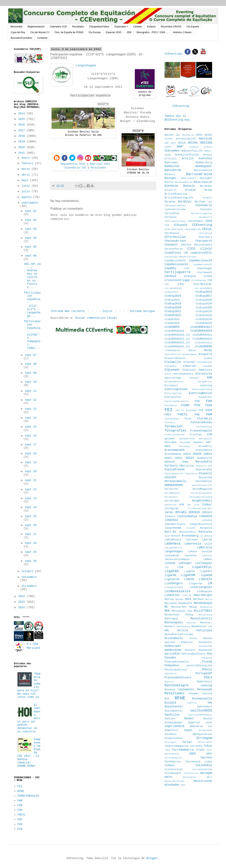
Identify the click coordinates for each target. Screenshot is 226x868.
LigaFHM (188, 575)
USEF (209, 754)
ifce (197, 505)
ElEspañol (170, 366)
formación (174, 426)
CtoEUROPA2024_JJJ (177, 347)
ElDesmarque (205, 362)
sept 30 (31, 561)
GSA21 (208, 454)
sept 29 (31, 552)
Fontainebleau (201, 422)
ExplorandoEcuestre (177, 401)
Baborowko (171, 163)
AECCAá (206, 143)
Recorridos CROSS (171, 27)
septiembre (30, 203)
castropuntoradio (175, 221)
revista (207, 694)
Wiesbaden (172, 785)
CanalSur (206, 210)
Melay (193, 607)
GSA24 (190, 458)
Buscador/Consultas (21, 38)
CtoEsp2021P (204, 312)
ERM (210, 378)
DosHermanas (190, 354)
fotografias (176, 431)
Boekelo (189, 186)
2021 (22, 153)
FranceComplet (201, 431)
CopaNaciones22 (175, 261)
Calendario (204, 205)
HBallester (187, 466)
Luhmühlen (172, 595)
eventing (206, 386)
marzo (26, 169)
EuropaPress (205, 382)
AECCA (182, 143)
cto (181, 284)
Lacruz (207, 540)
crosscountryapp (177, 280)
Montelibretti (201, 619)
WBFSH (168, 777)
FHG (197, 415)
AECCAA (193, 143)
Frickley (196, 435)
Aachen (169, 135)
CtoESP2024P (204, 323)
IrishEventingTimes (200, 509)
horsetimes (172, 501)
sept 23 (31, 498)
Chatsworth (204, 241)
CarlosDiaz (172, 213)
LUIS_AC (187, 595)
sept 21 (31, 480)
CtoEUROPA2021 (202, 335)
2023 (22, 602)
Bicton (169, 182)
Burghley (185, 202)
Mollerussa (205, 615)
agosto (27, 197)
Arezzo (208, 155)
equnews (194, 378)
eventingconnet (176, 389)
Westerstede (203, 781)
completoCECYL (201, 253)
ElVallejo (189, 370)
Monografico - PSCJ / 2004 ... (152, 32)
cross (208, 276)
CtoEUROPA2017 (201, 327)
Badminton (172, 166)
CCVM (167, 229)
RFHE (21, 791)
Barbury (170, 175)
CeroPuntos (172, 233)
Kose (167, 536)
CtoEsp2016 (173, 296)
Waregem (206, 773)
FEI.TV (180, 410)
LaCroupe (192, 540)
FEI (20, 786)
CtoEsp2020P (204, 308)
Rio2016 (170, 703)
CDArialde (177, 229)
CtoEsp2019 (173, 304)
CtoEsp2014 (171, 292)
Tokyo (208, 746)
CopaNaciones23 (200, 261)
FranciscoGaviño (175, 435)
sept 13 (31, 409)
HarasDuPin (204, 462)
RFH (167, 699)
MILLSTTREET (203, 611)
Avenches (205, 158)
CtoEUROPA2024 (203, 343)
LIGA (180, 567)
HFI (210, 466)
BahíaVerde (173, 170)
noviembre (29, 577)
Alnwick (194, 147)
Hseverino (170, 505)
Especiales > (121, 27)
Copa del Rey (18, 32)
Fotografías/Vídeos (99, 27)
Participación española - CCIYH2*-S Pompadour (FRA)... (33, 335)
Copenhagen (205, 268)
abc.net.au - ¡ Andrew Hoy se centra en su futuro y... (33, 276)
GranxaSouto (204, 450)
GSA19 (187, 454)
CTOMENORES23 (173, 350)
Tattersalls (205, 742)
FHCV (168, 415)
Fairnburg (170, 406)
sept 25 (31, 516)
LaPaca (192, 552)
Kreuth (176, 536)
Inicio (107, 311)
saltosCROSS (201, 711)
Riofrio (192, 703)
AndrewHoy (172, 151)
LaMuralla (205, 547)
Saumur (189, 718)
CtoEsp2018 (172, 300)
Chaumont (171, 245)
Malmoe (179, 599)
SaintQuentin (174, 711)
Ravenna (170, 690)
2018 (22, 136)
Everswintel (173, 397)
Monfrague (171, 619)
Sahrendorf (205, 707)
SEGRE (209, 723)
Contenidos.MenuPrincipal (181, 257)
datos (192, 350)
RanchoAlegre (177, 685)
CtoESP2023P (204, 320)
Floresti (170, 423)
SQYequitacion (202, 734)
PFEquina (207, 658)
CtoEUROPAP (204, 347)
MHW (190, 611)
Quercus (169, 682)
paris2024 (172, 654)
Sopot (188, 730)
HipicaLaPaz (204, 470)
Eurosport (171, 386)
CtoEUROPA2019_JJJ (177, 335)
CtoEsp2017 (204, 296)
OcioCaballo (174, 638)
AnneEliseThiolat (187, 155)
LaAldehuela (173, 540)
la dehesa (206, 536)
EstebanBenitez (174, 382)
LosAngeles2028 (174, 587)
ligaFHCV (206, 572)
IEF (189, 505)
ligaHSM (206, 575)
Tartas (187, 742)
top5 (167, 750)
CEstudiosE (205, 233)
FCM (20, 805)
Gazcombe (185, 442)
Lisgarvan (196, 584)
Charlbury (205, 237)
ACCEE (208, 135)
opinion (170, 642)
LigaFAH (172, 571)
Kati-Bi (170, 532)
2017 (22, 130)
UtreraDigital (173, 758)
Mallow (169, 599)
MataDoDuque (203, 603)
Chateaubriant (175, 241)
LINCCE (189, 579)
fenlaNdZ (191, 410)
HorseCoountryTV (202, 485)
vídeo (208, 762)
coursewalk (205, 272)
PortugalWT (204, 673)
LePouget (185, 563)
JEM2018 (194, 512)
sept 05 (31, 247)
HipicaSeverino (174, 474)
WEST (209, 777)
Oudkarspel (173, 646)
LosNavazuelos (178, 591)
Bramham (190, 190)
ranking (206, 686)
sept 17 (31, 445)
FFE (201, 410)
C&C (210, 202)
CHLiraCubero (203, 245)
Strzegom (204, 738)
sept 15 (31, 427)
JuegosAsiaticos (201, 524)
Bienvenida (16, 27)
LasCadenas (172, 556)
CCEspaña (181, 225)
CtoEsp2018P (204, 300)
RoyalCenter (174, 707)
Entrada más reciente (68, 311)
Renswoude (205, 689)
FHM (20, 801)
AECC (173, 143)
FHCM (209, 410)
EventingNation (200, 393)
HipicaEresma (175, 469)
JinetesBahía (187, 516)
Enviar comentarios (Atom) (96, 318)
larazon (207, 552)
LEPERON (170, 563)
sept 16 (31, 436)
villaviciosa (174, 770)
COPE (187, 268)
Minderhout (172, 615)
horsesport (171, 497)
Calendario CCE (58, 27)
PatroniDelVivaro (193, 654)
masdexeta (185, 603)
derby (208, 350)
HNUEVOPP (170, 478)
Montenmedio (174, 623)
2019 (22, 142)
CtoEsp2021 (173, 311)
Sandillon (172, 715)
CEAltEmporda (193, 229)
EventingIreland (202, 389)
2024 (22, 607)
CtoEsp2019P (204, 304)
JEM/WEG (181, 512)
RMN (210, 703)
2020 (22, 147)
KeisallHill (188, 532)
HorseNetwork (173, 493)
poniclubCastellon (199, 666)
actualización (186, 139)
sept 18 (31, 454)
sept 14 (31, 418)
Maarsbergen (203, 595)
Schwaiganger (174, 723)
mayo (26, 180)
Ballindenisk (203, 170)
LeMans (208, 559)
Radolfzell (205, 682)
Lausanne (191, 556)
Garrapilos (205, 439)
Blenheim (171, 186)
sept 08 (31, 364)
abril (26, 175)
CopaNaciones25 (203, 265)
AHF (180, 147)
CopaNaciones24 (176, 264)
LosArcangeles (201, 587)
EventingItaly (173, 393)
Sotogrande (205, 730)
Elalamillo (173, 362)
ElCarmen (189, 362)
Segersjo (194, 723)
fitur (188, 419)
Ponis (207, 670)
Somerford (171, 730)
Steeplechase (174, 738)
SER (210, 726)
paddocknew (173, 650)
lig (167, 567)
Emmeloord (205, 370)
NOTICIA (183, 631)
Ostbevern (205, 642)
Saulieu (170, 719)
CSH (167, 284)
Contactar (42, 38)
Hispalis (205, 473)
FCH (20, 829)
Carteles (138, 27)
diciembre (29, 586)
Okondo (208, 638)
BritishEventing (176, 194)
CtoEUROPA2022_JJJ (177, 339)
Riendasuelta (202, 699)
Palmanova (205, 650)
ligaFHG (170, 575)
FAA (197, 401)
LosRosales (205, 592)
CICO (191, 249)
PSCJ (208, 677)
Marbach (198, 599)
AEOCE (168, 147)
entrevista (204, 374)
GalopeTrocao (187, 439)
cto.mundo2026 (203, 288)
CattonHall (196, 221)
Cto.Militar (203, 284)
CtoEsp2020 (173, 308)
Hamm (185, 462)
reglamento (186, 689)
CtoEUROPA (172, 327)
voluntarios (191, 773)
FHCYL (22, 815)
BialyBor (206, 178)
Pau (210, 654)
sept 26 (31, 525)
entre (168, 374)
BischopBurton (184, 182)
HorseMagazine (202, 489)
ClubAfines (173, 253)
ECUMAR (208, 358)
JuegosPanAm (173, 528)
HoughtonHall (202, 501)
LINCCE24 (205, 579)
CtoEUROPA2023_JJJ (177, 343)
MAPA (188, 599)
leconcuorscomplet (177, 559)
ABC (178, 135)
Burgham (170, 202)
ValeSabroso (173, 762)
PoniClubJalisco (176, 670)
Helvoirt (201, 466)
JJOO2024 (171, 520)
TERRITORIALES (28, 796)
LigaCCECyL (202, 567)
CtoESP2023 (172, 320)
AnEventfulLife (192, 151)
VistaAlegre (173, 773)
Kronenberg (190, 536)
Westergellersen (175, 781)
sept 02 (31, 220)
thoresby (196, 746)
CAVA (209, 221)
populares (170, 674)
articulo (170, 159)
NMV (167, 631)
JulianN (191, 528)
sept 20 (31, 471)
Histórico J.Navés (182, 32)
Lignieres (172, 579)
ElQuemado (172, 370)
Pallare (190, 650)
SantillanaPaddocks (200, 715)
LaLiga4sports (173, 548)
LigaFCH (190, 572)
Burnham (200, 202)
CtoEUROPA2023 (202, 339)
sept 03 (31, 229)
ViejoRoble (204, 765)
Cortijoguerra (178, 272)
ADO (167, 143)
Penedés (170, 658)
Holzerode (205, 478)
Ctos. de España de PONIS (69, 32)
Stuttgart (170, 742)
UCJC (209, 750)
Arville (188, 158)
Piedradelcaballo (177, 662)
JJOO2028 (207, 520)
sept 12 (31, 400)
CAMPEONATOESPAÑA (175, 210)
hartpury (171, 466)
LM (210, 583)
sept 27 (31, 534)
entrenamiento (183, 374)
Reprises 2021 (100, 164)
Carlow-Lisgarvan (202, 213)
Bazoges (170, 178)
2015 (22, 119)
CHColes (186, 245)
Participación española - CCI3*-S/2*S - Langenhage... (33, 304)
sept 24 (31, 507)
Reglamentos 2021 (73, 164)
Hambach (170, 462)
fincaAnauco (172, 419)
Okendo (193, 638)
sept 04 (31, 238)
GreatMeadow (173, 454)
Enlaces (151, 27)
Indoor (207, 505)
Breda (208, 190)
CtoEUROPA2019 (201, 331)
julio (26, 191)
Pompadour (172, 665)
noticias (204, 630)
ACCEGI (169, 139)
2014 (22, 114)
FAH (20, 810)
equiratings (173, 378)
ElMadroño (190, 366)
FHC (20, 820)
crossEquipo (199, 280)
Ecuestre (205, 354)
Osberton (187, 642)
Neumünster (199, 627)
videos (169, 765)
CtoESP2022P (204, 316)
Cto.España (193, 27)
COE (186, 253)
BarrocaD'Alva (199, 174)
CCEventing (181, 106)
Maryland (170, 603)
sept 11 (31, 391)
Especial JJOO (114, 32)
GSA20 (197, 454)
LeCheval (207, 556)
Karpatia (206, 528)
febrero (28, 163)
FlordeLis (205, 419)
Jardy (169, 512)
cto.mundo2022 (173, 288)
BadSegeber (204, 166)
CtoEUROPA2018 (174, 331)
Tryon (200, 750)
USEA (192, 754)
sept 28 (31, 543)
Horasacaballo (175, 481)
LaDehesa (173, 544)
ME (166, 607)
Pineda (207, 662)
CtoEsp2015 (204, 292)
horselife (171, 489)
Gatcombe (170, 442)
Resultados (78, 27)
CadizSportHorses (175, 206)
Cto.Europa (95, 32)
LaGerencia (193, 544)
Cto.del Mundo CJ (40, 32)
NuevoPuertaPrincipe (179, 634)
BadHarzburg (204, 163)
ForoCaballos (204, 427)
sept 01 (31, 211)
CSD (210, 280)
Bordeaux (206, 186)
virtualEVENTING (202, 770)
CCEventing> (175, 54)
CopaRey (170, 268)
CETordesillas (175, 237)
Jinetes (170, 517)
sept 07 (31, 355)
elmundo (207, 366)
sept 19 (31, 462)
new (210, 627)
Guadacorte (205, 458)
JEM (129, 32)
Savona (208, 719)
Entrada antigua (142, 311)
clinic (206, 249)
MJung (189, 615)
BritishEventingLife (179, 198)
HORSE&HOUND (174, 485)
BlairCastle (203, 182)
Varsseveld (193, 762)
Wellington (189, 777)
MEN (167, 611)
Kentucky (205, 532)
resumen (193, 694)
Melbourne (206, 607)
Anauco (208, 147)
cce (167, 225)
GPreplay (185, 446)
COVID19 (170, 276)
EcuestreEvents (175, 358)
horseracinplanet (202, 493)
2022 (22, 596)
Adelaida (205, 139)
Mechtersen (179, 607)
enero (26, 158)
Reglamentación (36, 27)
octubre (28, 571)
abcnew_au (188, 135)
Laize (208, 544)
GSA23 (179, 458)
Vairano (206, 758)
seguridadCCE (175, 726)
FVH (20, 824)
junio (26, 186)
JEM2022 (207, 513)
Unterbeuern (172, 754)
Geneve (198, 442)
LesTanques (204, 563)
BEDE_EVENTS (188, 178)
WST (183, 785)
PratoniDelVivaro (178, 678)
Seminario (196, 726)
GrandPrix (205, 446)
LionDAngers (174, 583)
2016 (22, 125)
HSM (182, 505)
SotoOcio (170, 734)
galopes (170, 439)
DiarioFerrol (173, 354)
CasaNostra (205, 217)
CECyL (207, 229)
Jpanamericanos (175, 524)
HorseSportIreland (201, 497)
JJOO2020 (205, 516)
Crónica (190, 276)
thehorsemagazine (177, 746)
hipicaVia (191, 474)
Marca (209, 599)
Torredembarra (183, 750)
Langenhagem (86, 66)
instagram (171, 509)
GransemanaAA (175, 450)
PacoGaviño (205, 646)
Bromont (207, 198)
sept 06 (31, 256)
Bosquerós (170, 190)
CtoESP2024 (172, 323)
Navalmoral (183, 627)
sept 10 (31, 382)
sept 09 (31, 373)
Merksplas (179, 611)
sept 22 (31, 490)
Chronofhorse (174, 249)
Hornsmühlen (204, 481)
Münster (192, 623)
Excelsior (205, 397)
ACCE (199, 135)
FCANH (185, 405)
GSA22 (168, 458)
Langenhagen (174, 551)
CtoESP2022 (173, 315)
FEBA (209, 405)
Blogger (152, 858)
